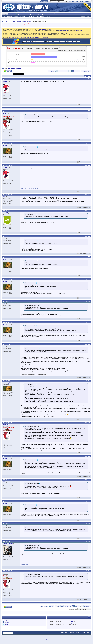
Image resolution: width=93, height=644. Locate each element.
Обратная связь (64, 633)
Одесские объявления (54, 14)
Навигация (48, 16)
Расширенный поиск (85, 16)
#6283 (89, 143)
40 (77, 60)
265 (62, 71)
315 (73, 71)
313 (67, 71)
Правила (20, 14)
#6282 (89, 111)
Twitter (6, 625)
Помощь (72, 1)
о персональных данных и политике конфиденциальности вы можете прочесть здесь (28, 37)
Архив (83, 633)
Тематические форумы (16, 21)
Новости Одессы (29, 14)
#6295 (89, 456)
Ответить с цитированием (84, 105)
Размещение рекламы (75, 633)
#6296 (89, 480)
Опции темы (87, 76)
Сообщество (30, 16)
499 (78, 57)
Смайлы (71, 621)
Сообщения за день (8, 16)
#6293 (89, 381)
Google (6, 620)
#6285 (89, 194)
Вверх (86, 79)
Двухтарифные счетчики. (15, 68)
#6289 (89, 279)
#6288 (89, 257)
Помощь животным (66, 24)
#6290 (89, 301)
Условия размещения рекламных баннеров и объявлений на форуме (46, 26)
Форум (5, 14)
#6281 (89, 79)
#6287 (89, 236)
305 (64, 71)
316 (76, 71)
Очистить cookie (79, 1)
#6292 (89, 344)
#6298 (89, 523)
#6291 (89, 322)
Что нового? (12, 14)
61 (77, 63)
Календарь (23, 16)
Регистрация (87, 1)
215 (59, 71)
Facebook (7, 622)
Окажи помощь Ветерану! (53, 24)
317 (78, 71)
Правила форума (75, 627)
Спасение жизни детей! (40, 24)
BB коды (71, 620)
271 (78, 54)
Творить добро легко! (28, 24)
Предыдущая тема (42, 613)
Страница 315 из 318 (43, 71)
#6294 (89, 422)
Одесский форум (44, 639)
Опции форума (39, 16)
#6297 (89, 501)
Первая (51, 71)
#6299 (89, 541)
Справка (16, 16)
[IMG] (70, 623)
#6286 (89, 211)
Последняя (87, 71)
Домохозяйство (27, 21)
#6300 (89, 571)
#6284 (89, 165)
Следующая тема (52, 613)
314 (70, 71)
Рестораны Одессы (41, 14)
